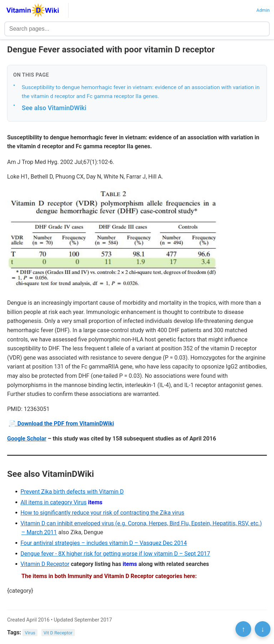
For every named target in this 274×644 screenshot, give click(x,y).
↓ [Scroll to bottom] (263, 629)
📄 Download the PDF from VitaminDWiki (62, 424)
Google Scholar (27, 439)
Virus (30, 633)
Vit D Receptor (58, 633)
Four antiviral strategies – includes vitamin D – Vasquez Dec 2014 (103, 543)
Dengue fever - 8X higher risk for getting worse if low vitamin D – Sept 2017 (115, 554)
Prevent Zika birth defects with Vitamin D (72, 492)
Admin (263, 10)
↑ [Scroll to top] (243, 629)
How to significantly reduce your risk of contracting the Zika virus (102, 513)
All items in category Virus (53, 502)
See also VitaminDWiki (54, 108)
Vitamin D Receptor (45, 564)
